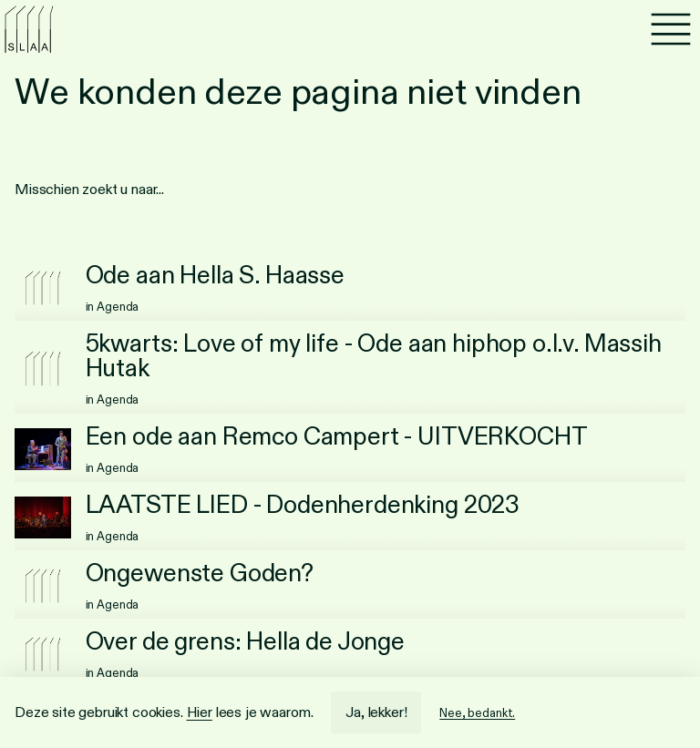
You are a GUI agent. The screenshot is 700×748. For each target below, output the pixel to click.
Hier (200, 712)
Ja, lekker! (376, 712)
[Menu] (671, 29)
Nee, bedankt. (477, 713)
